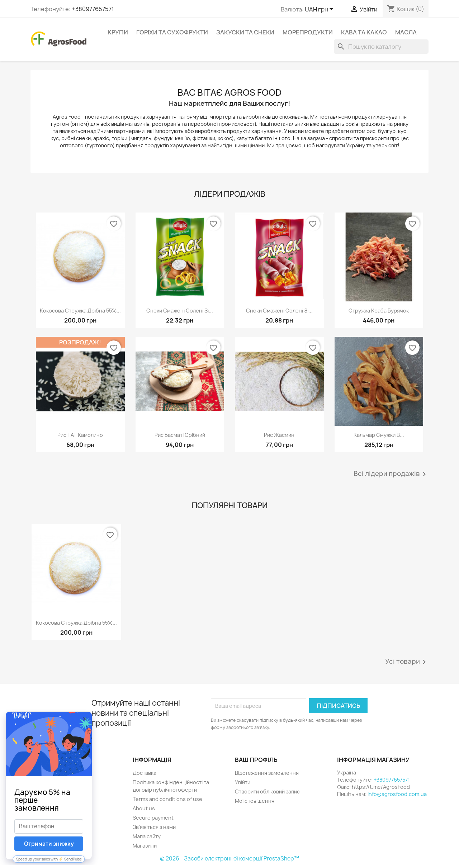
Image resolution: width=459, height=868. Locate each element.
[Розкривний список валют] (320, 10)
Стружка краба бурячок (379, 311)
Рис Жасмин (279, 435)
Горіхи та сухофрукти (172, 32)
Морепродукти (308, 32)
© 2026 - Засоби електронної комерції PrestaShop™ (229, 859)
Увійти (243, 782)
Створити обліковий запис (267, 791)
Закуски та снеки (245, 32)
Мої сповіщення (255, 801)
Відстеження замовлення (267, 773)
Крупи (118, 32)
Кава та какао (364, 32)
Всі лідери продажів (391, 474)
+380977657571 (93, 9)
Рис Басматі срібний (180, 435)
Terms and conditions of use (167, 799)
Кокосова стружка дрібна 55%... (80, 311)
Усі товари (407, 662)
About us (144, 808)
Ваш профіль (256, 760)
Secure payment (153, 818)
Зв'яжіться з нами (154, 827)
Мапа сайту (147, 836)
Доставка (145, 773)
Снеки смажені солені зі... (180, 311)
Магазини (145, 846)
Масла (406, 32)
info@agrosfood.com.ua (397, 794)
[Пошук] (381, 47)
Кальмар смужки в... (379, 435)
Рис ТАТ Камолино (80, 435)
